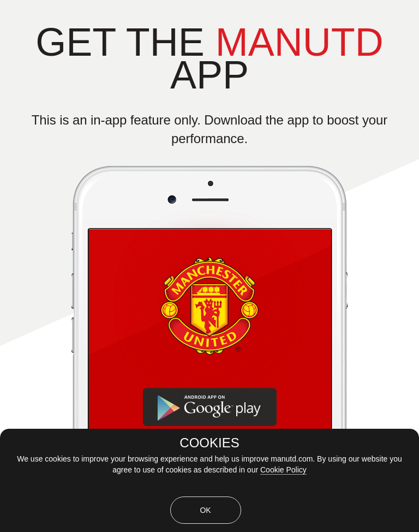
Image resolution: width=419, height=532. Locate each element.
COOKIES (209, 443)
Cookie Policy (283, 470)
